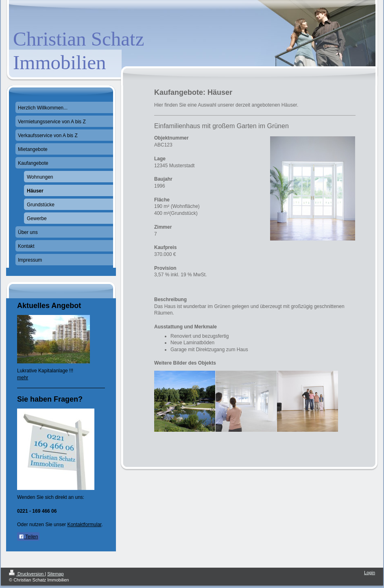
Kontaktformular (84, 525)
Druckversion (27, 574)
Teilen (28, 537)
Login (370, 573)
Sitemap (55, 574)
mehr (23, 378)
